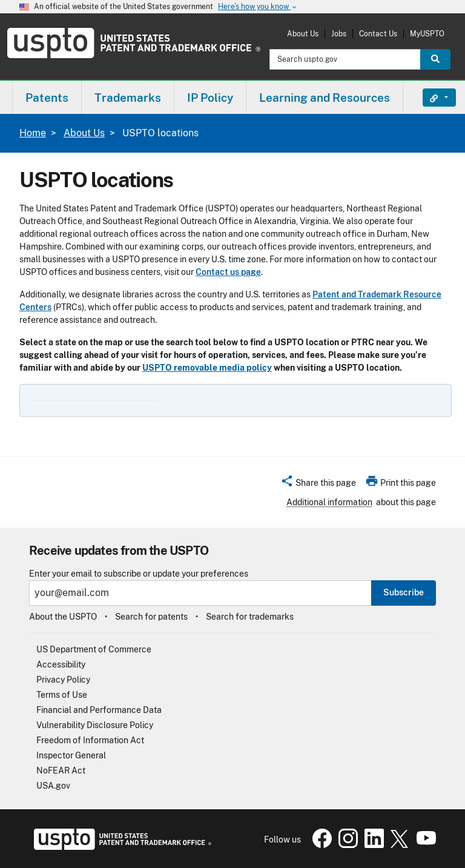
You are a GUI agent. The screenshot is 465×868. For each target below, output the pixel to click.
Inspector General (71, 755)
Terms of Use (62, 695)
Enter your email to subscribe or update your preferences (139, 574)
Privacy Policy (63, 680)
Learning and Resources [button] (325, 98)
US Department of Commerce (94, 649)
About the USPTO (63, 617)
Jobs (339, 34)
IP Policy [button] (210, 98)
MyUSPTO (427, 34)
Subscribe (404, 592)
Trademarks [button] (128, 98)
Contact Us (378, 34)
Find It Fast (430, 98)
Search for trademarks (250, 617)
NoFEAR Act (61, 770)
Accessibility (61, 664)
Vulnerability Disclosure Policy (95, 725)
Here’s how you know (258, 7)
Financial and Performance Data (99, 710)
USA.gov (53, 786)
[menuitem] (47, 97)
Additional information (329, 502)
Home (33, 133)
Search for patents (151, 617)
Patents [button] (47, 98)
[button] (318, 485)
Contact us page (228, 272)
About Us (303, 34)
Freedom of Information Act (90, 740)
